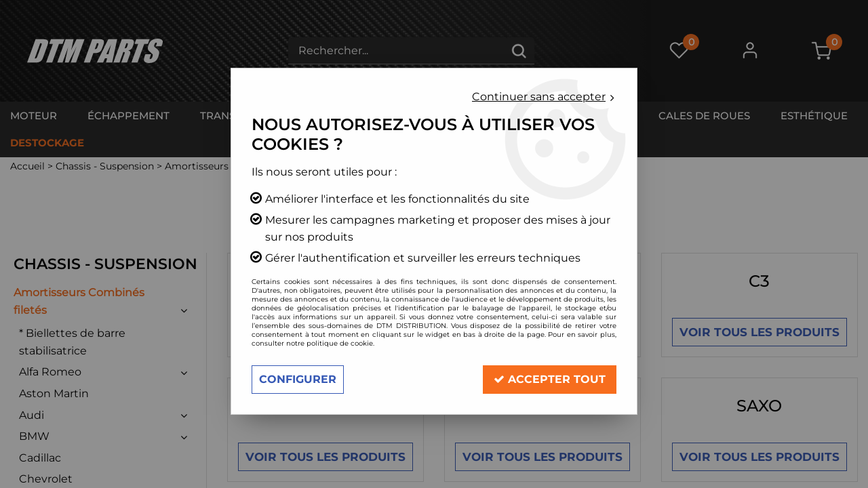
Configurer (298, 379)
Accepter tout (550, 379)
